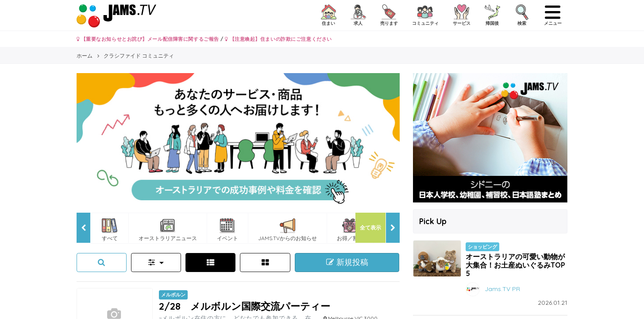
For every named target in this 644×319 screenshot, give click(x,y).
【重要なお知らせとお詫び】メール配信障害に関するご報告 (148, 39)
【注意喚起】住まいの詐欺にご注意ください (278, 39)
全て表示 (370, 228)
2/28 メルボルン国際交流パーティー (245, 306)
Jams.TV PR (502, 289)
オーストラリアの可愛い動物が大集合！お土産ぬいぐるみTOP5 (515, 265)
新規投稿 (347, 262)
